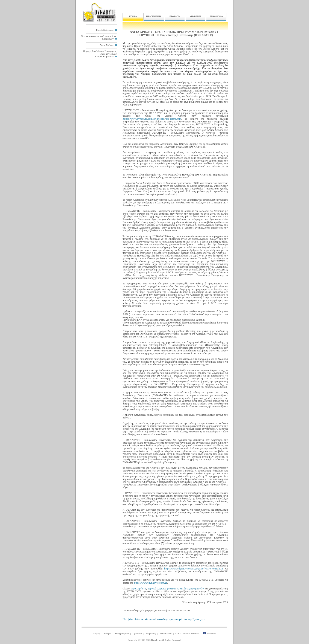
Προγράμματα (122, 633)
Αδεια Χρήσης (107, 45)
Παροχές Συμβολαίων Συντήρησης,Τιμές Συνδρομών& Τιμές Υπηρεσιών (100, 54)
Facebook (209, 633)
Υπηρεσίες (151, 633)
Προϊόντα (137, 633)
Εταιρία (108, 633)
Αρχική (97, 633)
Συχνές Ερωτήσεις (105, 30)
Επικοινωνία (166, 633)
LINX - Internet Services (187, 633)
